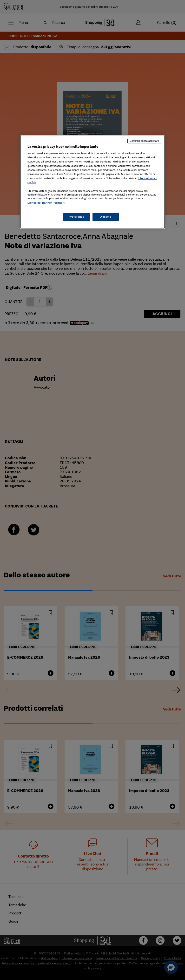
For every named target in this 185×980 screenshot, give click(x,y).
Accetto (106, 217)
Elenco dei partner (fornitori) (46, 203)
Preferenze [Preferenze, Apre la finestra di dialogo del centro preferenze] (77, 217)
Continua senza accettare (144, 141)
